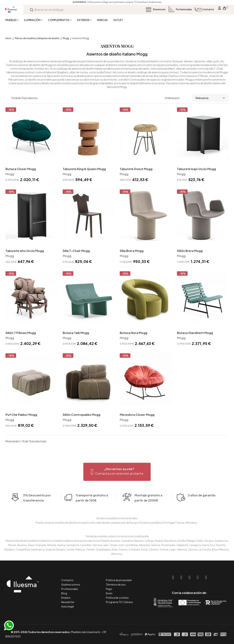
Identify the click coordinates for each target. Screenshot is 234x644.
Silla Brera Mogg (132, 251)
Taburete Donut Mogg (136, 169)
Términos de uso (116, 584)
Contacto (67, 580)
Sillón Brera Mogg (190, 251)
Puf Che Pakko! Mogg (21, 415)
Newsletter (68, 602)
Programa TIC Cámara (119, 602)
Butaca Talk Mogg (76, 333)
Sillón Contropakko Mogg (82, 415)
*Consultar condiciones (148, 2)
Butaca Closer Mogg (21, 169)
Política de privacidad (119, 580)
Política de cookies (117, 598)
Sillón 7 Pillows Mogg (21, 333)
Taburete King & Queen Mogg (84, 169)
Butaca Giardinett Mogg (195, 333)
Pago (109, 589)
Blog (64, 593)
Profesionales (70, 589)
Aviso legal (68, 606)
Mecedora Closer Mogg (137, 415)
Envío (109, 593)
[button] (117, 472)
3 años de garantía (202, 501)
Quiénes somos (71, 584)
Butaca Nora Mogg (134, 333)
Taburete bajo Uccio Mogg (196, 169)
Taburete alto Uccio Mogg (25, 251)
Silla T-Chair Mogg (76, 251)
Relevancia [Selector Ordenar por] (210, 98)
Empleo (66, 598)
